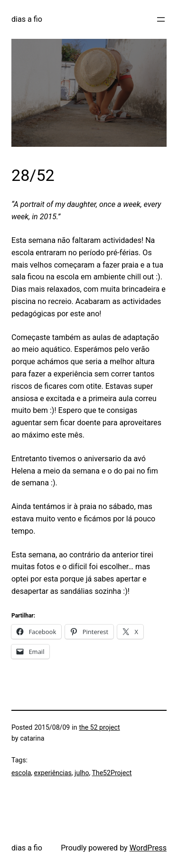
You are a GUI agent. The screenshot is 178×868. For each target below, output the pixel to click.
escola (21, 773)
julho (82, 773)
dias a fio (27, 19)
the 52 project (99, 727)
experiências (53, 773)
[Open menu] (161, 19)
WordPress (148, 848)
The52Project (112, 773)
